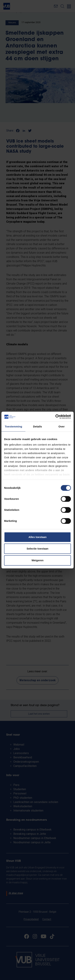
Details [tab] (37, 426)
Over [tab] (62, 426)
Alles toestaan (37, 537)
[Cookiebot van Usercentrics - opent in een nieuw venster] (55, 417)
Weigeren (37, 560)
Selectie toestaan (38, 549)
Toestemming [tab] (14, 426)
